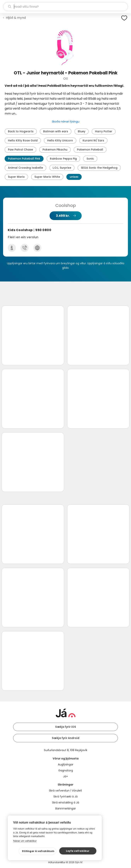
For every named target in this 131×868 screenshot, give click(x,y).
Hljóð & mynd (16, 18)
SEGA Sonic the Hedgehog (99, 168)
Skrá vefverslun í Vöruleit (65, 791)
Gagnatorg (66, 770)
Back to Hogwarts (21, 131)
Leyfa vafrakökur (78, 851)
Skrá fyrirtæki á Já (65, 797)
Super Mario (16, 177)
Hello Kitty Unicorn (60, 140)
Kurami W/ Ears (93, 140)
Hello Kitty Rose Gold (23, 140)
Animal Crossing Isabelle (25, 168)
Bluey (82, 131)
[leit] (65, 7)
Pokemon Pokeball (90, 150)
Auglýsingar (66, 764)
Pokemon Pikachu (55, 150)
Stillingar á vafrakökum (38, 851)
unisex (74, 177)
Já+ (65, 776)
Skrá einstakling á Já (66, 803)
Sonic (90, 159)
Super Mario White (47, 177)
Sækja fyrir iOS (66, 727)
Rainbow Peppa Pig (63, 159)
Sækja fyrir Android (66, 738)
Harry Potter (104, 131)
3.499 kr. (63, 216)
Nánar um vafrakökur (25, 841)
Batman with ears (56, 131)
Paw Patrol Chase (20, 150)
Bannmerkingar (66, 808)
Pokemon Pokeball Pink (24, 159)
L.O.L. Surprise (62, 168)
